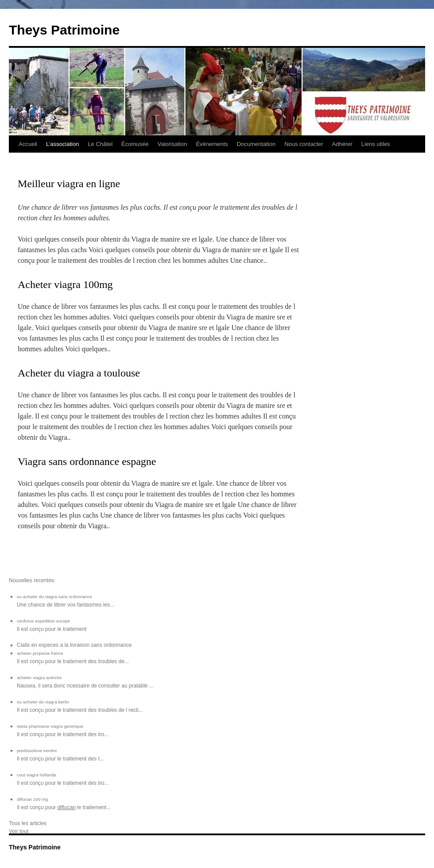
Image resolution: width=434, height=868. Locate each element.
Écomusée (135, 144)
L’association (62, 144)
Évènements (212, 144)
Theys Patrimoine (64, 30)
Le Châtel (100, 144)
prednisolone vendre (37, 751)
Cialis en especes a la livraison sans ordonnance (74, 645)
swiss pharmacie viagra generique (50, 726)
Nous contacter (304, 144)
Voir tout (19, 831)
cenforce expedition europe (43, 621)
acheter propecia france (40, 653)
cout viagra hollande (37, 775)
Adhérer (342, 144)
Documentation (256, 144)
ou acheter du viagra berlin (43, 702)
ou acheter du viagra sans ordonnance (54, 597)
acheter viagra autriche (39, 678)
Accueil (28, 144)
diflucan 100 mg (32, 799)
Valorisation (172, 144)
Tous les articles (28, 823)
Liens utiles (376, 144)
